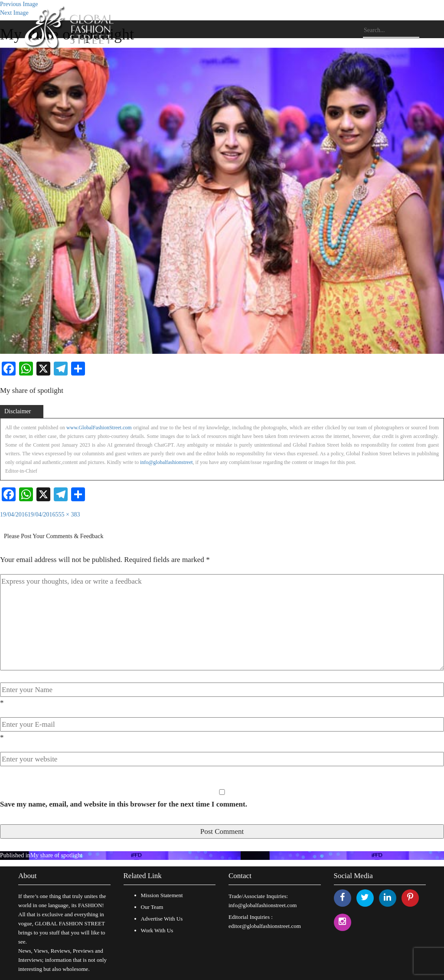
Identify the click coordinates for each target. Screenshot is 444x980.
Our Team (152, 907)
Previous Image (19, 4)
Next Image (14, 13)
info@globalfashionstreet (166, 462)
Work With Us (157, 930)
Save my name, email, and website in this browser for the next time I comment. (124, 804)
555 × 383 (68, 514)
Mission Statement (162, 895)
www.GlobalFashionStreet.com (99, 428)
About (28, 876)
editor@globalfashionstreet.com (265, 926)
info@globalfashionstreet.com (263, 905)
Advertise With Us (162, 919)
